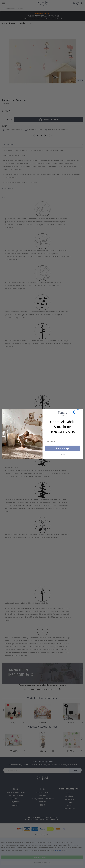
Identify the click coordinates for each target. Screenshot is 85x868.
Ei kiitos (63, 455)
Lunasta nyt (63, 448)
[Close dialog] (78, 412)
